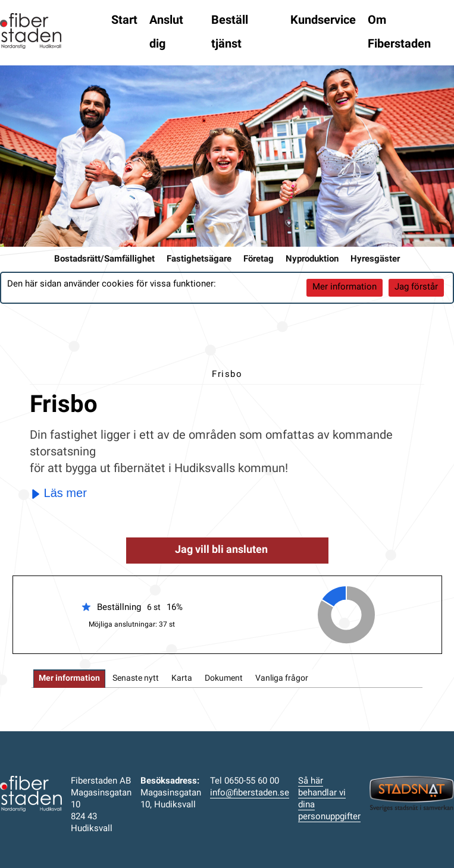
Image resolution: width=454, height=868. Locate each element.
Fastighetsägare (199, 260)
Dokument (224, 679)
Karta (182, 679)
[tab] (69, 679)
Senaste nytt (136, 679)
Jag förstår (416, 287)
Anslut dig (166, 33)
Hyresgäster (375, 260)
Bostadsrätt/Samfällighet (104, 260)
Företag (259, 260)
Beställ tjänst (230, 33)
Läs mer (59, 493)
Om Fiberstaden (399, 33)
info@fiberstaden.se (250, 793)
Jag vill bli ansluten (221, 550)
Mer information (345, 287)
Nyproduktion (312, 260)
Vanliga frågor (282, 679)
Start (124, 21)
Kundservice (323, 21)
